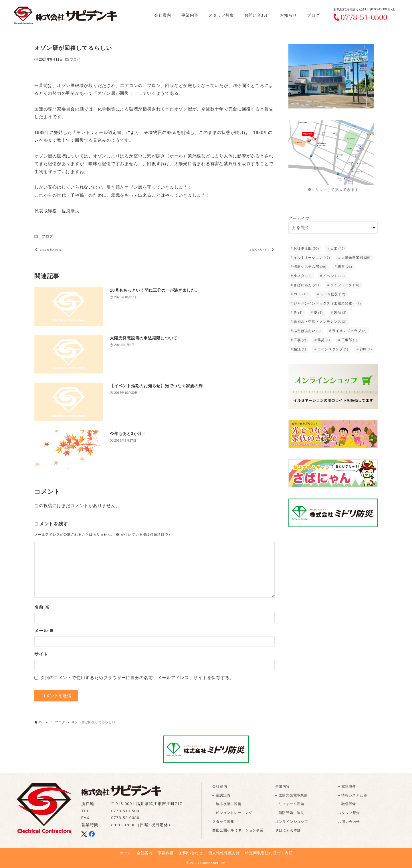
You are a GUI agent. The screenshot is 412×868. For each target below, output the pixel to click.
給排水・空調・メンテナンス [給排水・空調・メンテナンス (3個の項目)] (320, 322)
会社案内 (220, 786)
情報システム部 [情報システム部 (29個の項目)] (310, 267)
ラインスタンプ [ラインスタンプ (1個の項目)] (333, 349)
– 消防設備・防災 (290, 813)
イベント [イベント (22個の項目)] (334, 276)
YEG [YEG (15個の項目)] (301, 294)
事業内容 (283, 786)
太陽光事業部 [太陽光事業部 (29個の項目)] (356, 258)
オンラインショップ (292, 822)
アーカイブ (299, 218)
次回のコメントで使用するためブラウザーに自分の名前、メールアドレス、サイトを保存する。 (137, 680)
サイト (41, 656)
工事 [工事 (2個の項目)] (300, 340)
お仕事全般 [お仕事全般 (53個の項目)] (306, 248)
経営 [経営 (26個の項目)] (345, 267)
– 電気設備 (347, 786)
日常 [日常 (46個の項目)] (338, 248)
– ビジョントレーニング (232, 813)
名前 (42, 609)
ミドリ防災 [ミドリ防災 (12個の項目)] (333, 294)
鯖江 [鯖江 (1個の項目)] (300, 349)
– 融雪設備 (347, 804)
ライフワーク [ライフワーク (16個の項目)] (345, 285)
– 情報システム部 (352, 795)
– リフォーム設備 (290, 804)
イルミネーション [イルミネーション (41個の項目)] (312, 258)
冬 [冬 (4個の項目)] (298, 313)
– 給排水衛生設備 (227, 804)
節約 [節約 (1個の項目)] (366, 349)
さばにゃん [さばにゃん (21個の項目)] (306, 285)
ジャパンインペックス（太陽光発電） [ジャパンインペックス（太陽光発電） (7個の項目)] (327, 303)
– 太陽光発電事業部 (292, 795)
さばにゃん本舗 (288, 830)
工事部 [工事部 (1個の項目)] (349, 340)
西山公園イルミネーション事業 (238, 830)
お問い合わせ (349, 822)
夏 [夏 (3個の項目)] (318, 313)
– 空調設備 (221, 795)
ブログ (75, 60)
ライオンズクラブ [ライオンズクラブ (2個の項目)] (349, 331)
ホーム (125, 853)
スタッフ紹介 (349, 813)
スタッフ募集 (223, 822)
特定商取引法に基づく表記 (269, 853)
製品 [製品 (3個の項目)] (340, 313)
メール (44, 633)
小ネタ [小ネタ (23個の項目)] (303, 276)
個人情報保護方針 (224, 853)
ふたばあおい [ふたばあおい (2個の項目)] (307, 331)
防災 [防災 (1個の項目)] (324, 340)
